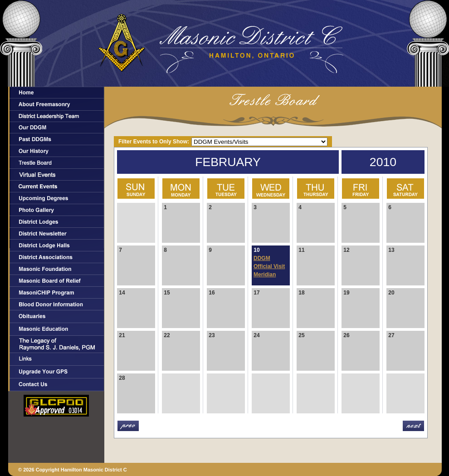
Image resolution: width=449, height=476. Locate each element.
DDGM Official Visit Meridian (269, 266)
